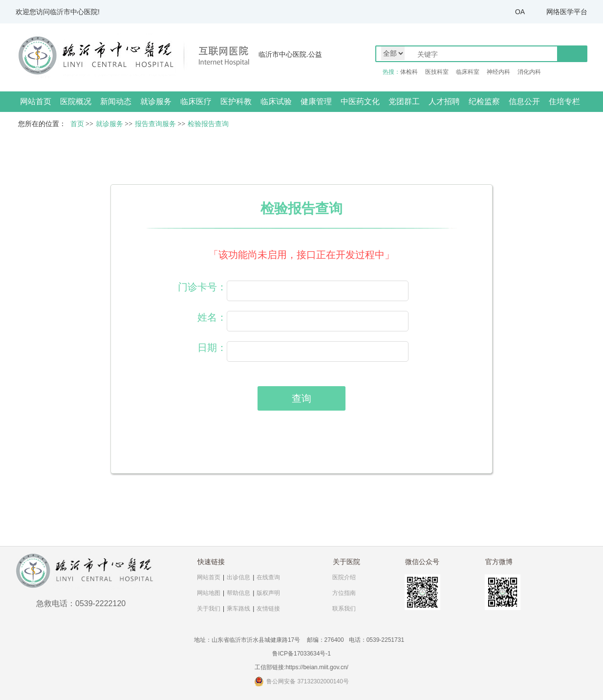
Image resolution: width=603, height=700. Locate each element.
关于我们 (209, 609)
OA (520, 12)
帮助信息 (238, 593)
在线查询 (268, 577)
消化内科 (529, 72)
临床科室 (468, 72)
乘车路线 (238, 609)
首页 (77, 124)
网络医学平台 (567, 12)
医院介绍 (344, 577)
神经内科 (498, 72)
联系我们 (344, 609)
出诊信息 (238, 577)
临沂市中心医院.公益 (290, 54)
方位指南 (344, 593)
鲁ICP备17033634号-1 (301, 654)
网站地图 (209, 593)
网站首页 (36, 101)
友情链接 (268, 609)
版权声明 (268, 593)
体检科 (409, 72)
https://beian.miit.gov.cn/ (317, 667)
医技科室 (437, 72)
